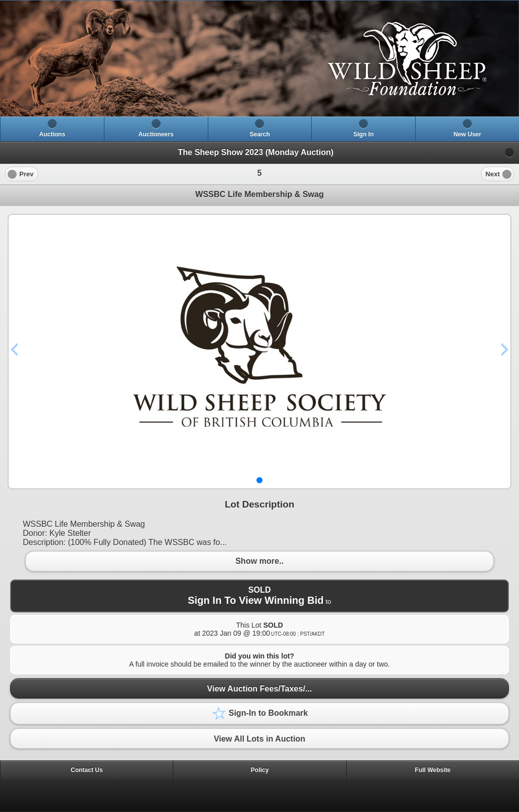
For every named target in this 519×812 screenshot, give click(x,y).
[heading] (259, 59)
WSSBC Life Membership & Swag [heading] (259, 194)
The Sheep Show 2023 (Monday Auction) (256, 152)
